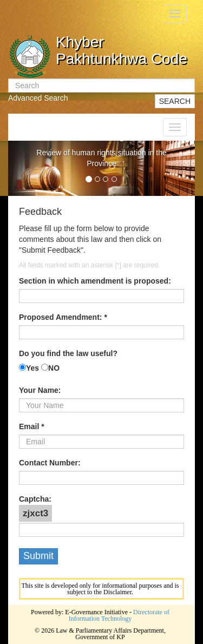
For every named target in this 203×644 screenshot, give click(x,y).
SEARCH (175, 101)
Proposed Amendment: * (63, 317)
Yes (32, 368)
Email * (32, 426)
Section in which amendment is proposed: (95, 281)
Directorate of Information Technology (119, 615)
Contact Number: (50, 463)
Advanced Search (38, 98)
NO (54, 368)
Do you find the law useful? (68, 353)
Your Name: (40, 390)
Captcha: (35, 499)
